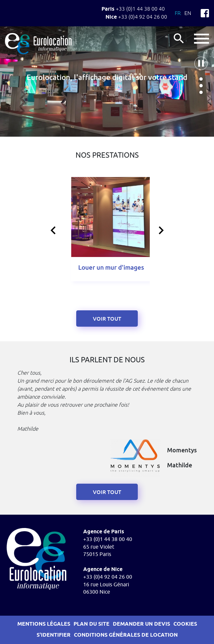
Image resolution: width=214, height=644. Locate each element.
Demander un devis (141, 624)
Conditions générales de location (126, 635)
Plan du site (92, 624)
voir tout (107, 492)
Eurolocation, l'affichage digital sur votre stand (107, 77)
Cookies (185, 624)
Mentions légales (44, 624)
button (202, 39)
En (188, 13)
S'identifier (54, 635)
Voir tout (107, 319)
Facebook (205, 13)
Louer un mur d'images (111, 267)
